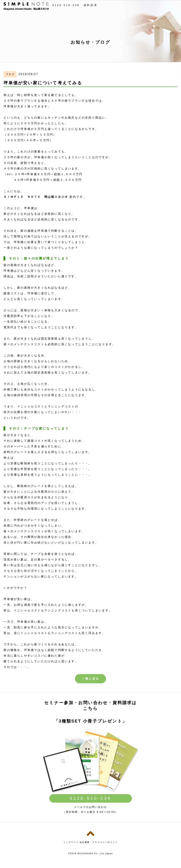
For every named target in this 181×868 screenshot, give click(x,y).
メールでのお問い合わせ (91, 807)
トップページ (71, 842)
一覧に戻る (90, 679)
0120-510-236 (66, 5)
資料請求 (90, 5)
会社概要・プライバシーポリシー (99, 842)
